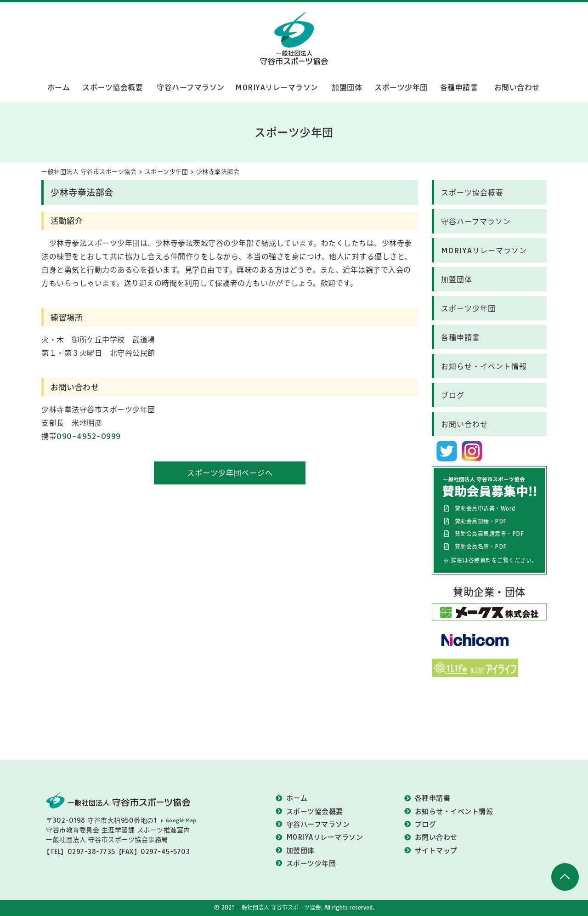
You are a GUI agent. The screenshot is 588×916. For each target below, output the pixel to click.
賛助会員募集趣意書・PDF (489, 534)
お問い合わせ (517, 87)
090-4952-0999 (89, 436)
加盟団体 (347, 87)
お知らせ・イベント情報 (484, 366)
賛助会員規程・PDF (481, 521)
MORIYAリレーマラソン (277, 87)
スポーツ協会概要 (113, 87)
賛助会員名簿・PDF (481, 547)
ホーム (59, 87)
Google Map (181, 820)
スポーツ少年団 (401, 87)
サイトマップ (436, 851)
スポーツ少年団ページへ (230, 473)
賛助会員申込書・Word (485, 509)
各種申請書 (459, 87)
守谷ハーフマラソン (191, 87)
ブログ (453, 395)
